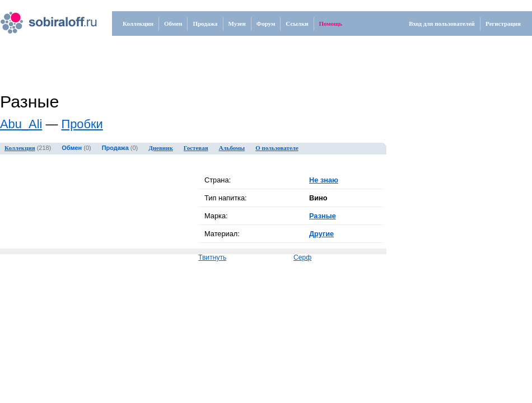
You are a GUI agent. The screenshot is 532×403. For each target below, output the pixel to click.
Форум (266, 24)
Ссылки (297, 24)
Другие (321, 234)
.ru (37, 18)
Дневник (161, 148)
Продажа (205, 24)
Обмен (173, 24)
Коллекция (20, 148)
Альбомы (232, 148)
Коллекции (138, 24)
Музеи (237, 24)
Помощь (331, 24)
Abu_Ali (21, 124)
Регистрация (503, 24)
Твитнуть (212, 257)
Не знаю (324, 180)
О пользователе (277, 148)
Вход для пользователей (442, 24)
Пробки (82, 124)
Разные (323, 216)
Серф (302, 257)
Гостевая (196, 148)
